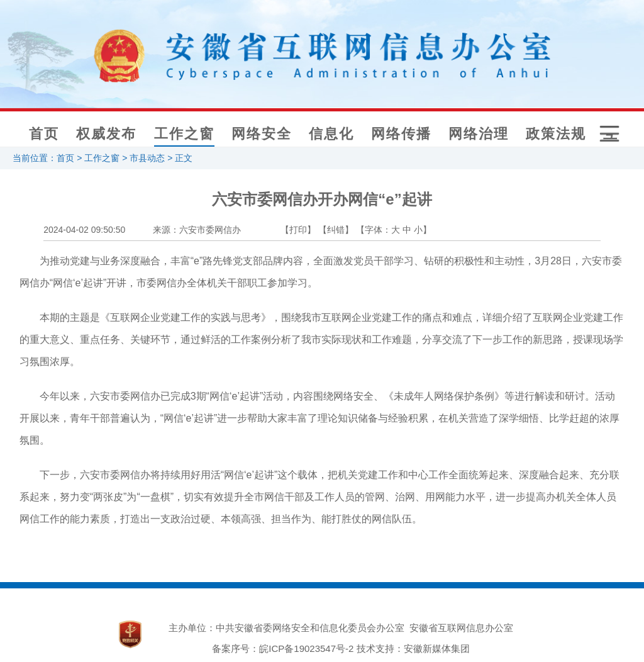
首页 (44, 134)
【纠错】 (336, 230)
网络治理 (479, 134)
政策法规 (556, 134)
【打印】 (298, 230)
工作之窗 (184, 134)
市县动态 (147, 158)
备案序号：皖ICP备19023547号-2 (283, 648)
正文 (184, 158)
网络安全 (262, 134)
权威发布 (106, 134)
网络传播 (401, 134)
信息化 (331, 134)
